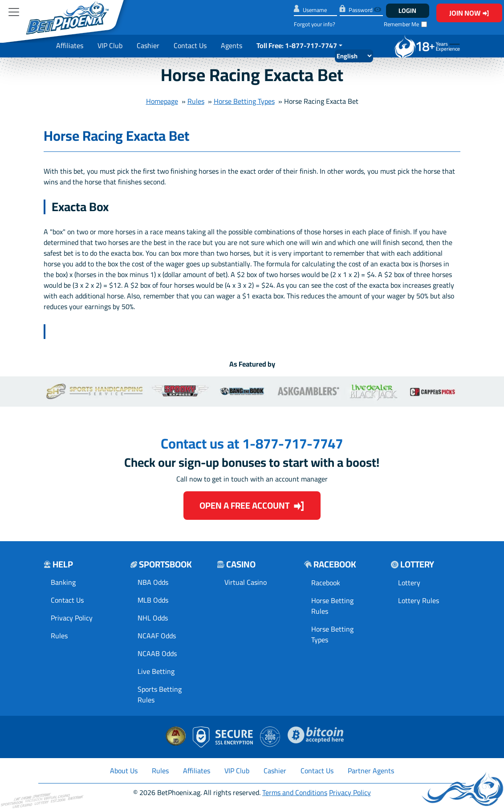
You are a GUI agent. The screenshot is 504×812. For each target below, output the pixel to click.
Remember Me (401, 24)
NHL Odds (153, 618)
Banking (63, 582)
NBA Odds (153, 582)
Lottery (409, 583)
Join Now (469, 13)
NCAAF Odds (157, 636)
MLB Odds (153, 600)
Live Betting (156, 671)
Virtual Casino (246, 582)
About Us (124, 771)
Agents (232, 45)
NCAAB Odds (157, 653)
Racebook (326, 583)
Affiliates (70, 45)
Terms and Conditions (295, 792)
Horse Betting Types (244, 101)
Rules (196, 101)
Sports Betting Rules (160, 694)
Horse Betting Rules (332, 606)
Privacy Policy (72, 618)
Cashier (148, 45)
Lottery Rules (419, 600)
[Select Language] (354, 56)
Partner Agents (371, 771)
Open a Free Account (252, 505)
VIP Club (110, 45)
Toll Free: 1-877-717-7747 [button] (297, 45)
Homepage (162, 101)
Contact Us (190, 45)
